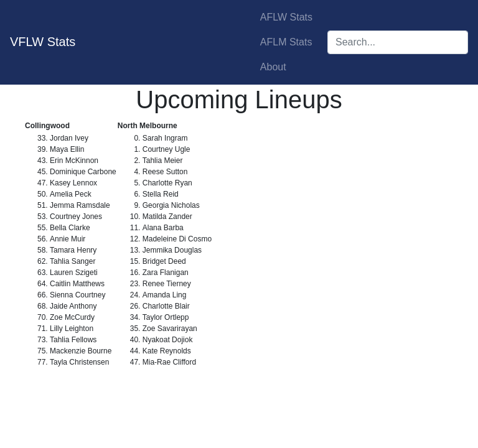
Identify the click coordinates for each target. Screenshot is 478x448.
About (273, 67)
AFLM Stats (286, 42)
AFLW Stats (286, 17)
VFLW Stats (43, 42)
